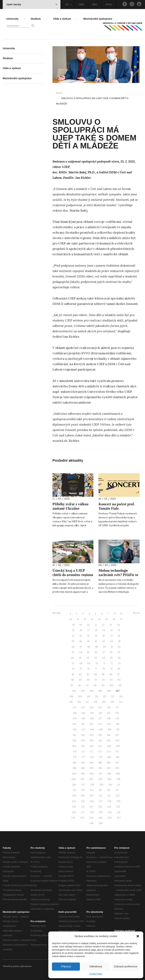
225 (83, 801)
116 (79, 702)
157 (117, 735)
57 (104, 652)
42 (96, 641)
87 (119, 674)
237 (83, 812)
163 (117, 741)
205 (118, 779)
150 (109, 729)
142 (91, 724)
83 (88, 674)
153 (83, 735)
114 (121, 696)
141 (83, 724)
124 (92, 707)
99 (103, 685)
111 (97, 696)
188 (74, 768)
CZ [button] (68, 4)
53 (73, 652)
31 (119, 630)
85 (103, 674)
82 (80, 674)
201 (82, 779)
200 (73, 779)
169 (118, 746)
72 (111, 663)
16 (114, 619)
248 (91, 823)
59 (119, 652)
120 (112, 702)
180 (109, 757)
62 (88, 658)
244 (91, 818)
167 (100, 746)
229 (118, 801)
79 (111, 669)
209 (101, 785)
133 (117, 713)
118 (96, 702)
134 (75, 718)
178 (92, 757)
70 (97, 663)
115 (71, 702)
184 (92, 763)
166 (92, 746)
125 (100, 707)
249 (101, 823)
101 (120, 685)
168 (109, 746)
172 (92, 752)
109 (80, 696)
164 (74, 746)
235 (118, 807)
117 (88, 702)
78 (104, 669)
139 (117, 718)
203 (100, 779)
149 (101, 729)
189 (83, 768)
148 (92, 729)
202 (91, 779)
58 (111, 652)
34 (88, 636)
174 (109, 752)
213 (83, 790)
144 (109, 724)
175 (117, 752)
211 (119, 785)
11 (78, 619)
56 (96, 652)
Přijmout (66, 966)
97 (87, 685)
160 (92, 741)
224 (74, 801)
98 (95, 685)
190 (92, 768)
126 (109, 707)
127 (117, 707)
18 (73, 625)
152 (75, 735)
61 (80, 658)
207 (83, 785)
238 (92, 812)
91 (96, 680)
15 (107, 619)
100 (111, 685)
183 (83, 763)
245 (100, 818)
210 (110, 785)
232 (91, 807)
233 (100, 807)
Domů (59, 93)
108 (71, 696)
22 (103, 625)
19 (81, 625)
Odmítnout (96, 966)
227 (101, 801)
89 (80, 680)
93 (111, 680)
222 (109, 796)
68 (81, 663)
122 (75, 707)
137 (100, 718)
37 (111, 636)
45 (119, 641)
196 (92, 774)
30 (112, 630)
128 (75, 713)
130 (92, 713)
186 (109, 763)
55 (88, 652)
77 (96, 669)
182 (75, 763)
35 (96, 636)
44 (111, 641)
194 (74, 774)
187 (117, 763)
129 (83, 713)
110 (89, 696)
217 (117, 790)
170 (75, 752)
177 (83, 757)
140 (74, 724)
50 (104, 647)
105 (100, 691)
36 (104, 636)
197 (100, 774)
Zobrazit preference (126, 966)
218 (74, 796)
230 (74, 807)
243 (82, 818)
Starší (136, 613)
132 (109, 713)
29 (104, 630)
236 (74, 812)
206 (74, 785)
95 (72, 685)
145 (118, 724)
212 (75, 790)
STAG (108, 4)
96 (80, 685)
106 (109, 691)
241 (118, 812)
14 (99, 619)
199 (118, 774)
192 (109, 768)
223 (118, 796)
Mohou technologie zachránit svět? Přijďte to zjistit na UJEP (118, 575)
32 (73, 636)
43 (104, 641)
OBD (81, 4)
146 (75, 729)
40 (81, 641)
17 (121, 619)
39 (73, 641)
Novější (57, 613)
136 (92, 718)
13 (92, 619)
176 (75, 757)
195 (83, 774)
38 (119, 636)
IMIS (95, 4)
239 (100, 812)
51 (112, 647)
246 (110, 818)
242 (73, 818)
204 (109, 779)
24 (118, 625)
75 (81, 669)
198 (109, 774)
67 (73, 663)
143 (100, 724)
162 (109, 741)
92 (103, 680)
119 (104, 702)
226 (92, 801)
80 (119, 669)
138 (109, 718)
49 (96, 647)
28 (96, 630)
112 (105, 696)
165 (83, 746)
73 (119, 663)
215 (100, 790)
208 (92, 785)
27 (89, 630)
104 (92, 691)
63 (96, 658)
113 (113, 696)
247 (119, 818)
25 (73, 630)
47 (81, 647)
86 (111, 674)
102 (74, 691)
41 (88, 641)
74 (73, 669)
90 (88, 680)
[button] (138, 936)
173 (100, 752)
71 (104, 663)
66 (119, 658)
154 (92, 735)
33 (81, 636)
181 (117, 757)
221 (100, 796)
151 (118, 729)
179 (100, 757)
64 (104, 658)
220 (91, 796)
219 (83, 796)
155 (100, 735)
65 (111, 658)
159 (83, 741)
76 (88, 669)
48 (89, 647)
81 (73, 674)
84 (96, 674)
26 (81, 630)
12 (85, 619)
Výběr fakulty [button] (32, 4)
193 (117, 768)
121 (121, 702)
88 (73, 680)
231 (83, 807)
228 (109, 801)
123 (83, 707)
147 (83, 729)
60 (73, 658)
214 (92, 790)
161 (100, 741)
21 (96, 625)
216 (109, 790)
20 (88, 625)
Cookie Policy (96, 974)
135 (83, 718)
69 (89, 663)
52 (119, 647)
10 (71, 619)
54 (81, 652)
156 (109, 735)
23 (111, 625)
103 (83, 691)
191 (100, 768)
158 (74, 741)
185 (100, 763)
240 (110, 812)
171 (83, 752)
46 (73, 647)
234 (109, 807)
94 (119, 680)
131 (100, 713)
